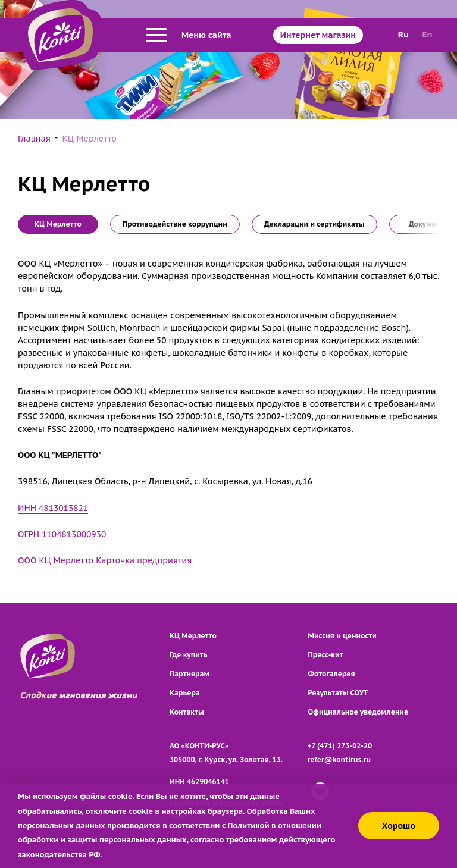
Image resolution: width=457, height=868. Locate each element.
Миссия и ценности (342, 636)
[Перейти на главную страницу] (60, 35)
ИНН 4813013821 (53, 508)
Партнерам (190, 674)
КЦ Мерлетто (193, 636)
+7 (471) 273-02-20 (340, 746)
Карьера (185, 693)
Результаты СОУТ (338, 693)
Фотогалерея (332, 674)
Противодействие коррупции (175, 224)
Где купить (188, 655)
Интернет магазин (318, 35)
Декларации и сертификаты (314, 224)
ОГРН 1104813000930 (62, 534)
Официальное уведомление (359, 712)
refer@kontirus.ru (339, 759)
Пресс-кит (326, 655)
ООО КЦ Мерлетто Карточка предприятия (105, 560)
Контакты (187, 712)
